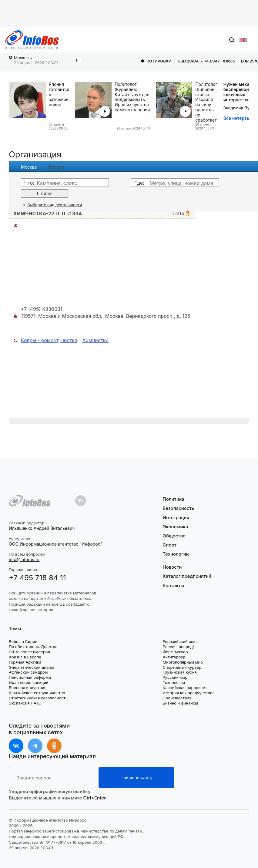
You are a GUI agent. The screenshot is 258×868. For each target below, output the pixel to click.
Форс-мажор (175, 652)
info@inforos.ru (24, 559)
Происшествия (177, 698)
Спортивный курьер (182, 667)
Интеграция (176, 518)
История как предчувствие (189, 693)
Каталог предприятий (187, 576)
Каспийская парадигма (185, 688)
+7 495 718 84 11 (37, 578)
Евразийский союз (181, 641)
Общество (174, 536)
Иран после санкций (29, 682)
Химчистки (95, 340)
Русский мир (175, 677)
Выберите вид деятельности (55, 205)
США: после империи (29, 652)
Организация (35, 155)
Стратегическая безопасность (38, 698)
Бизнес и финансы (180, 703)
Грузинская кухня (180, 672)
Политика (174, 499)
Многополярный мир (183, 662)
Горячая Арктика (25, 662)
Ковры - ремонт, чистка (49, 340)
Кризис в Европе (25, 657)
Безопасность (179, 508)
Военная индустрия (28, 688)
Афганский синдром (28, 672)
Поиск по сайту (136, 777)
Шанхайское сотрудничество (37, 693)
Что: (29, 183)
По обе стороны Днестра (33, 647)
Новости (172, 567)
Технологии (176, 554)
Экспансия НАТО (25, 703)
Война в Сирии (23, 641)
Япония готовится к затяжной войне (59, 94)
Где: (139, 183)
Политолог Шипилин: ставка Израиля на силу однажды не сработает (206, 102)
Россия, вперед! (178, 647)
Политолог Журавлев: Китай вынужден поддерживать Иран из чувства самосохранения (132, 97)
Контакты (173, 585)
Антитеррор (174, 657)
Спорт (170, 545)
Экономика (176, 527)
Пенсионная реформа (30, 677)
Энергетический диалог (32, 667)
